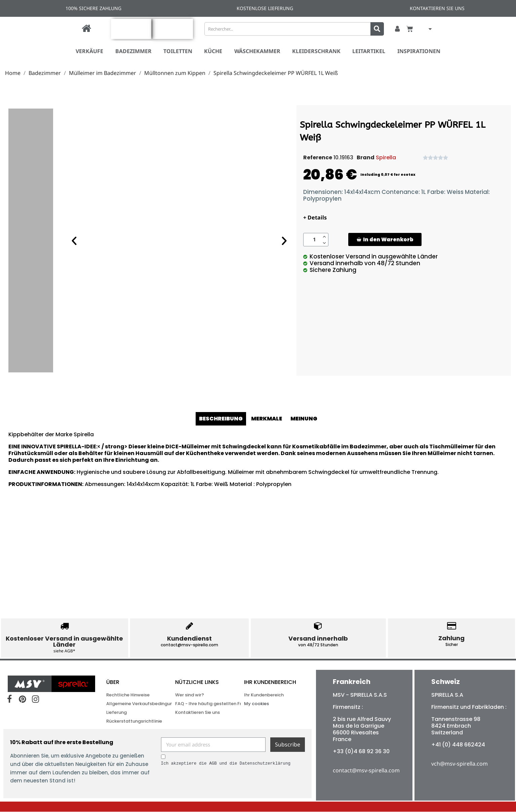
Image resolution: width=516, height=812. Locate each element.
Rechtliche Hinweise (128, 695)
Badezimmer (133, 51)
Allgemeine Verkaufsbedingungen (131, 704)
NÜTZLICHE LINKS (197, 682)
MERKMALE (267, 419)
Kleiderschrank (316, 51)
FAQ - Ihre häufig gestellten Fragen (200, 704)
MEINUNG (304, 419)
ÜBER (113, 682)
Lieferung (116, 713)
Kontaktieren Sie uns (197, 713)
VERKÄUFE (89, 51)
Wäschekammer (257, 51)
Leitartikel (369, 51)
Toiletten (178, 51)
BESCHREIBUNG (221, 419)
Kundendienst (189, 638)
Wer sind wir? (190, 695)
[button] (385, 239)
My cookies (256, 704)
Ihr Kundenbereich (270, 682)
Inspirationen (419, 51)
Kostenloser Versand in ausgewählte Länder (64, 641)
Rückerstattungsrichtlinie (131, 721)
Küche (213, 51)
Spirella (386, 157)
